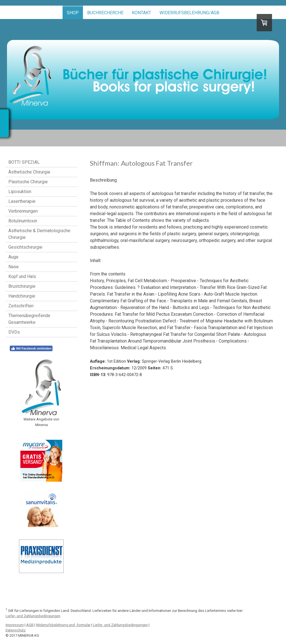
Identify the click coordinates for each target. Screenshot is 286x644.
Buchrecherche (105, 13)
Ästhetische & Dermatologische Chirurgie (39, 234)
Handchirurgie (22, 296)
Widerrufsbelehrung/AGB (189, 13)
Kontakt (141, 13)
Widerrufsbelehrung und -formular (63, 625)
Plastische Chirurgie (28, 182)
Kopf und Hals (22, 276)
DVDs (14, 332)
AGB (30, 625)
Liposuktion (20, 192)
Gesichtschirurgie (25, 247)
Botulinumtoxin (23, 221)
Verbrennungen (23, 211)
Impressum (15, 625)
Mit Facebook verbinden (31, 348)
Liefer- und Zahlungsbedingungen (33, 616)
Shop (73, 13)
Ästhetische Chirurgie (29, 172)
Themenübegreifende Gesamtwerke (29, 319)
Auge (13, 257)
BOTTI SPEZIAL (24, 162)
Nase (14, 267)
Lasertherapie (22, 201)
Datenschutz (16, 630)
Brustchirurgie (22, 286)
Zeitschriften (21, 306)
